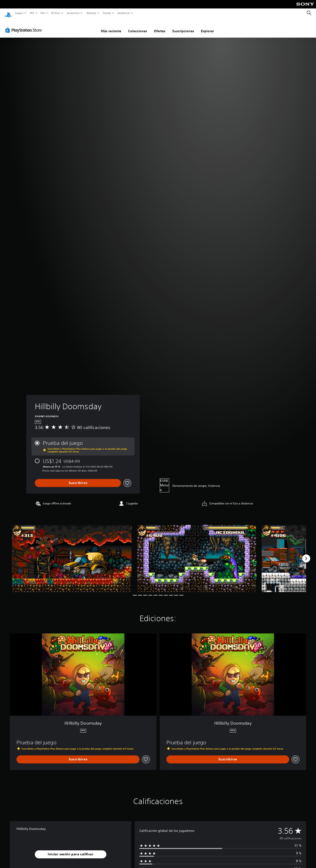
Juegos (19, 13)
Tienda (107, 13)
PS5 (32, 13)
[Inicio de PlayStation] (8, 13)
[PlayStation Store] (24, 26)
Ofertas (160, 27)
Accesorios (73, 13)
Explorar (207, 27)
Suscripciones (183, 27)
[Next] (306, 554)
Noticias (91, 13)
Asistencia (124, 13)
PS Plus (56, 13)
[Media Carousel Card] (72, 554)
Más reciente (111, 27)
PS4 (43, 13)
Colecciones (138, 27)
